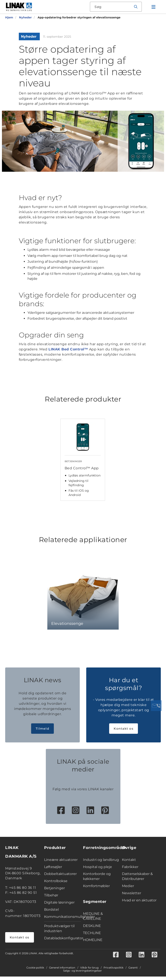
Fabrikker (130, 870)
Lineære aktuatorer (61, 863)
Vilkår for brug (89, 971)
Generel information (62, 971)
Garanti (133, 971)
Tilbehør (51, 899)
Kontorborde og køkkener (97, 880)
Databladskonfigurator (62, 942)
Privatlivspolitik (113, 971)
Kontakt (129, 863)
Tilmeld (42, 732)
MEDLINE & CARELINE (93, 920)
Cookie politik (35, 971)
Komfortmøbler (96, 889)
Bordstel (51, 913)
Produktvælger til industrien (59, 932)
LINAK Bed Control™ (68, 349)
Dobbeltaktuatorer (60, 877)
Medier (128, 889)
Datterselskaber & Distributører (137, 880)
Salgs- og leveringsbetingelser (82, 974)
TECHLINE (92, 936)
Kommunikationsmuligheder (62, 920)
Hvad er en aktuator (139, 904)
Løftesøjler (53, 870)
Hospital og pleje (97, 870)
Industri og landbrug (101, 863)
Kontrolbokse (56, 884)
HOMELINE (93, 943)
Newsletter (132, 897)
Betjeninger (54, 892)
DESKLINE (92, 929)
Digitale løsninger (59, 906)
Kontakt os (124, 732)
